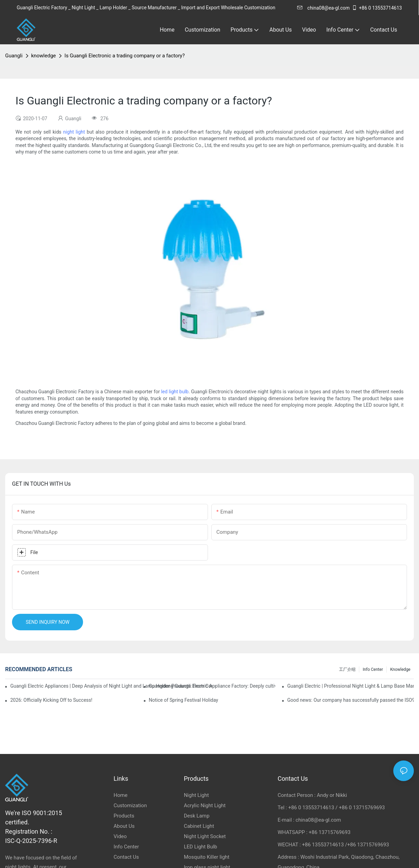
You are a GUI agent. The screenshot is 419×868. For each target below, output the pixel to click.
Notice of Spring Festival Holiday (184, 700)
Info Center (373, 669)
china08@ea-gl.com (323, 8)
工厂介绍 (347, 669)
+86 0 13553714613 (377, 8)
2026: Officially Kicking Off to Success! (51, 700)
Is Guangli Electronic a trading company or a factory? (125, 56)
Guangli (14, 56)
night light (74, 132)
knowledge (44, 56)
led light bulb (175, 392)
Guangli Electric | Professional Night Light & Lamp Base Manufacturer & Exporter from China (351, 686)
